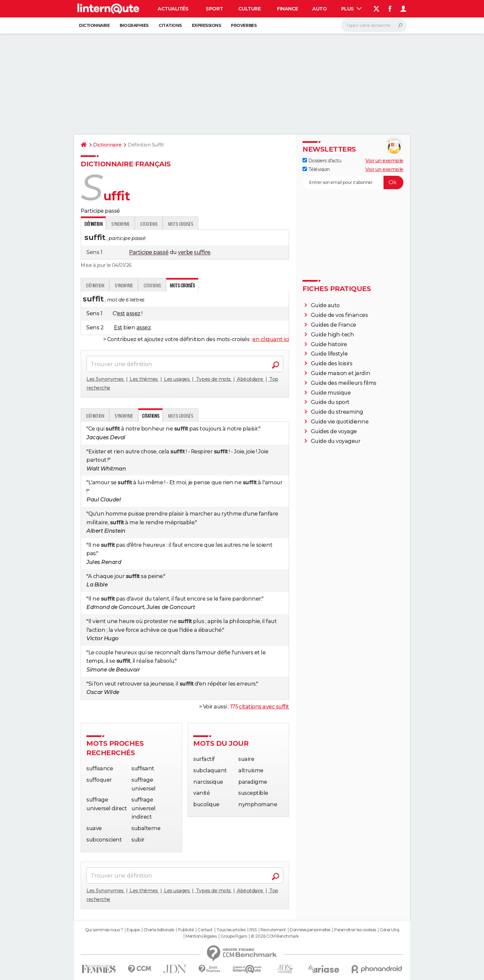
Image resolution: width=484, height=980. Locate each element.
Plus (352, 9)
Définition (95, 285)
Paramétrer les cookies (355, 930)
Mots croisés (180, 224)
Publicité (186, 930)
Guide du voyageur (336, 441)
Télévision (316, 169)
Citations (170, 25)
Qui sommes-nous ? (104, 930)
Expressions (207, 25)
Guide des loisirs (332, 363)
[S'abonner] (353, 182)
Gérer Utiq (389, 930)
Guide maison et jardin (340, 373)
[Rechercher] (374, 26)
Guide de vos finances (339, 315)
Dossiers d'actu (322, 161)
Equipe (133, 930)
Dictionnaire (94, 25)
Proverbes (244, 25)
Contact (205, 930)
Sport (214, 9)
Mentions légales (201, 936)
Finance (288, 9)
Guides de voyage (334, 431)
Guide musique (331, 393)
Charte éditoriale (159, 930)
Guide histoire (329, 344)
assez (133, 313)
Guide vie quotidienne (340, 422)
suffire (202, 252)
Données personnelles (310, 930)
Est (118, 328)
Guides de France (334, 325)
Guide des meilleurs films (344, 383)
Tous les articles (231, 930)
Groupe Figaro (234, 936)
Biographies (134, 25)
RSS (253, 930)
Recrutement (273, 930)
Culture (250, 9)
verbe (185, 252)
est (121, 313)
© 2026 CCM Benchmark (275, 936)
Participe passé (149, 252)
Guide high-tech (333, 335)
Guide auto (325, 305)
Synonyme (120, 224)
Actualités (173, 9)
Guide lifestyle (329, 354)
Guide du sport (330, 402)
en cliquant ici (271, 339)
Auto (319, 9)
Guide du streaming (337, 412)
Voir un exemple (384, 161)
